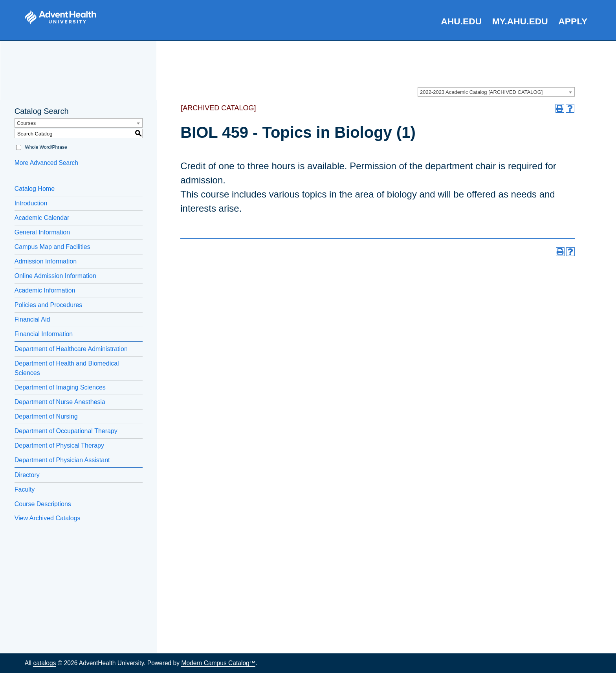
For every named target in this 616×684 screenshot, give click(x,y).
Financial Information (44, 334)
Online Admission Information (55, 276)
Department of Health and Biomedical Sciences (67, 368)
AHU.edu (461, 21)
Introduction (31, 203)
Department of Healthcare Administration (71, 349)
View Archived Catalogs (48, 518)
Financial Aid (32, 319)
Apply (573, 21)
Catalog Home (35, 189)
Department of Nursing (46, 416)
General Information (42, 232)
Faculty (25, 489)
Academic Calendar (42, 218)
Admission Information (46, 261)
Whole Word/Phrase (46, 147)
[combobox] (496, 92)
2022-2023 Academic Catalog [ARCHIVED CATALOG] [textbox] (481, 92)
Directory (27, 475)
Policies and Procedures (49, 305)
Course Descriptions (43, 504)
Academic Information (45, 290)
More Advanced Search (46, 163)
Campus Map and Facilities (52, 247)
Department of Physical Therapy (59, 445)
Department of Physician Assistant (62, 460)
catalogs (44, 663)
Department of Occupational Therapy (66, 431)
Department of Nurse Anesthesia (60, 402)
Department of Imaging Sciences (60, 387)
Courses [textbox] (26, 123)
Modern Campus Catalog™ (218, 663)
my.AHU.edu (520, 21)
